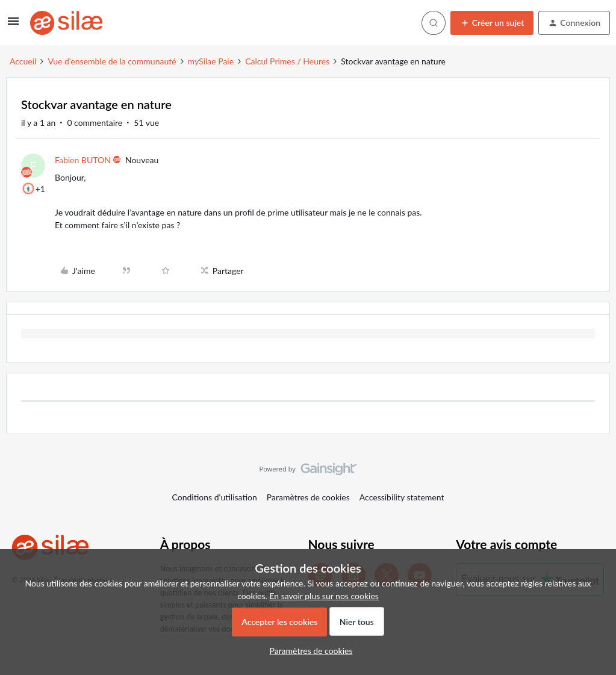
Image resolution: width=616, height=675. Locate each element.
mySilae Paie (211, 61)
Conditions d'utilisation (215, 497)
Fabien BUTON (83, 160)
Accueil (23, 61)
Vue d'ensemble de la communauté (112, 61)
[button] (13, 25)
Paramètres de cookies (308, 497)
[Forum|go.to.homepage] (66, 23)
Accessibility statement (402, 497)
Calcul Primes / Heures (287, 61)
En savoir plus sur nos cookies (324, 596)
